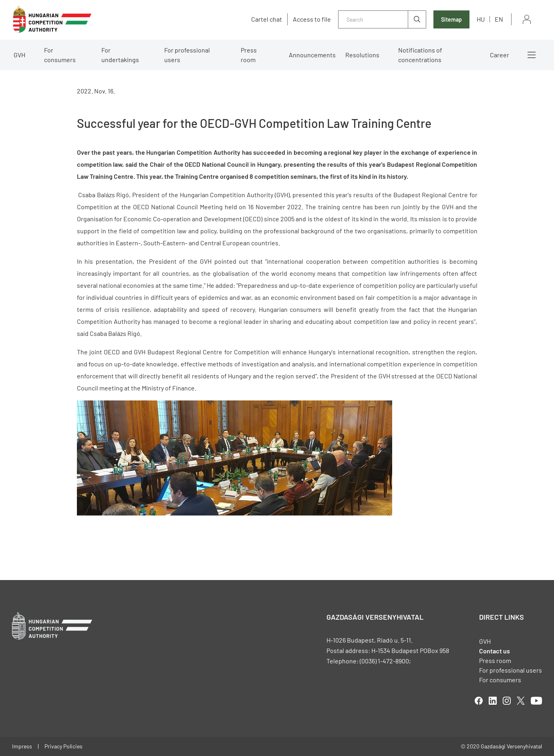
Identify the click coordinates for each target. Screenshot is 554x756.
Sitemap (451, 19)
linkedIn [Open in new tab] (493, 701)
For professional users (187, 55)
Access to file (312, 19)
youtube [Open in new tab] (536, 701)
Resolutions (362, 55)
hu (481, 19)
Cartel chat (267, 19)
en (499, 19)
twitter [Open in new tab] (521, 701)
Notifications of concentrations (420, 55)
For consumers (60, 55)
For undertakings (120, 55)
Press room (249, 55)
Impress (22, 746)
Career (500, 55)
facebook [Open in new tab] (479, 701)
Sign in (527, 19)
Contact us (495, 651)
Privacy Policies (63, 746)
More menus (532, 55)
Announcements (312, 55)
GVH (19, 55)
